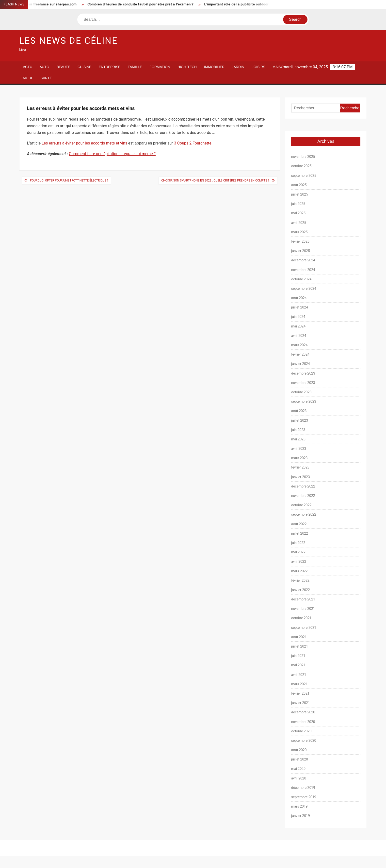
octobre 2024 (301, 279)
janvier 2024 (301, 364)
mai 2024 (298, 326)
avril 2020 (299, 778)
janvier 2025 (301, 251)
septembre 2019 (304, 797)
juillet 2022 (300, 533)
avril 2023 (299, 449)
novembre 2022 (303, 496)
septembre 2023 (304, 401)
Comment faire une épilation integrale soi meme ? (112, 154)
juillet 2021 (300, 646)
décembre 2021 (303, 599)
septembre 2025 (304, 176)
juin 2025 (298, 204)
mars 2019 (299, 806)
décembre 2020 (303, 712)
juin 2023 (298, 430)
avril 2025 (299, 223)
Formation (160, 67)
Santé (46, 78)
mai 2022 (298, 552)
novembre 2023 (303, 383)
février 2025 (300, 241)
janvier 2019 (301, 816)
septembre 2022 (304, 514)
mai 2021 (298, 665)
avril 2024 (299, 336)
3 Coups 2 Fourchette (193, 143)
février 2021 (300, 693)
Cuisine (84, 67)
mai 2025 (298, 213)
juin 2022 (298, 543)
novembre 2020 (303, 722)
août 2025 (299, 185)
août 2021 (299, 637)
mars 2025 (299, 232)
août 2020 (299, 750)
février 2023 (300, 467)
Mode (28, 78)
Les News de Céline (68, 41)
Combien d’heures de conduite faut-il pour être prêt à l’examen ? (144, 4)
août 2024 (299, 298)
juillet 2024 (300, 307)
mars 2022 (299, 571)
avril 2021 (299, 675)
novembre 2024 (303, 270)
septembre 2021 (304, 628)
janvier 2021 (301, 703)
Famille (135, 67)
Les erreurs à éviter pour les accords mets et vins (84, 143)
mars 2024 (299, 345)
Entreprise (110, 67)
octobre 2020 (301, 731)
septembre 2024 (304, 289)
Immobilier (214, 67)
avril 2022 (299, 561)
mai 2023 (298, 439)
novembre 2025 (303, 157)
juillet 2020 (300, 759)
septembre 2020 (304, 741)
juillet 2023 (300, 420)
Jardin (238, 67)
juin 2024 (298, 317)
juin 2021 (298, 656)
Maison (279, 67)
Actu (28, 67)
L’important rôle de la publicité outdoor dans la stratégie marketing (263, 4)
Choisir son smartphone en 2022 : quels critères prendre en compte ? (215, 181)
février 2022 (300, 580)
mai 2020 (298, 769)
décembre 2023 (303, 373)
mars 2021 (299, 684)
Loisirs (258, 67)
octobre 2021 (301, 618)
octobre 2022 (301, 505)
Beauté (63, 67)
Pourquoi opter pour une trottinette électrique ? (69, 181)
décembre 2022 (303, 486)
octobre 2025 (301, 166)
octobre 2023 (301, 392)
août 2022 (299, 524)
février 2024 (300, 354)
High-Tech (187, 67)
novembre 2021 (303, 609)
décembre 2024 (303, 260)
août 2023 (299, 411)
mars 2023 (299, 458)
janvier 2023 (301, 477)
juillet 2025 (300, 194)
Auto (44, 67)
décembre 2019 (303, 788)
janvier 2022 (301, 590)
